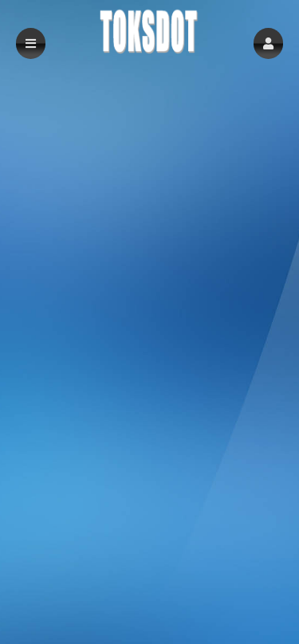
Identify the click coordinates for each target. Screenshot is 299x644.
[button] (268, 43)
